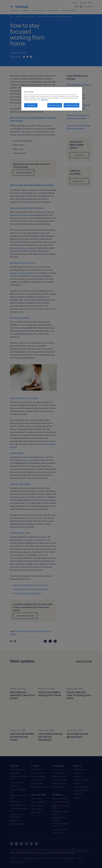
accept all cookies (71, 105)
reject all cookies (55, 105)
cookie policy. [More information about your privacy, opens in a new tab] (45, 100)
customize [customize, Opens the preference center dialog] (31, 105)
